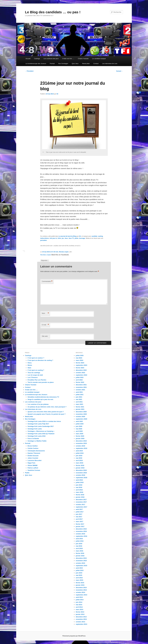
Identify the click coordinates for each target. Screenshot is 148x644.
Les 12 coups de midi (35, 375)
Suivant (120, 71)
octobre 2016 (80, 534)
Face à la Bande (33, 438)
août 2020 (79, 421)
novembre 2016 (81, 531)
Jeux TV (71, 238)
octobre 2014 (80, 592)
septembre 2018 (81, 478)
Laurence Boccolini (35, 460)
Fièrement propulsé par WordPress (74, 636)
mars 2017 (79, 522)
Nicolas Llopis (64, 252)
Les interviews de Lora (110, 64)
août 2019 (79, 451)
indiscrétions (45, 238)
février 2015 (80, 583)
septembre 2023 (81, 365)
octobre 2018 (80, 475)
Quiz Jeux (75, 64)
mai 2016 (79, 546)
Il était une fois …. (68, 59)
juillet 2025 (80, 355)
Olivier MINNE (33, 465)
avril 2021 (79, 402)
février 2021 (80, 407)
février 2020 (80, 436)
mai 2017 (79, 517)
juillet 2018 (80, 482)
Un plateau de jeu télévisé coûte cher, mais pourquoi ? (47, 407)
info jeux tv (53, 238)
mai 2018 (79, 487)
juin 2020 (79, 426)
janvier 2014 (80, 614)
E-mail (45, 325)
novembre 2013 (81, 619)
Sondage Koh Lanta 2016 (37, 436)
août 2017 (79, 509)
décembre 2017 (81, 500)
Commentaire (47, 281)
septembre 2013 (81, 624)
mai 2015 (79, 575)
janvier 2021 (80, 409)
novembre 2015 (81, 561)
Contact (96, 64)
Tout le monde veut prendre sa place (41, 382)
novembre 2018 (81, 473)
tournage (82, 238)
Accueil (28, 59)
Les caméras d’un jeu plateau (38, 404)
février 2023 (80, 368)
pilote (76, 238)
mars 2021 (79, 404)
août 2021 (79, 392)
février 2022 (80, 382)
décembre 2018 (81, 470)
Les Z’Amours (33, 377)
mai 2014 (79, 605)
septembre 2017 (81, 507)
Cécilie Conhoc (33, 448)
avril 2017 (79, 519)
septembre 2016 (81, 536)
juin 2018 (79, 485)
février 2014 (80, 612)
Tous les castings (34, 373)
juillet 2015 (80, 570)
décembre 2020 (81, 412)
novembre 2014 (81, 590)
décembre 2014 (81, 588)
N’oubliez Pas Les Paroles (37, 380)
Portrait (52, 64)
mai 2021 (79, 399)
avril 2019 (79, 460)
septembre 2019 (81, 448)
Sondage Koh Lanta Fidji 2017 (38, 424)
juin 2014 (79, 602)
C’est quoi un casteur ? (36, 358)
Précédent (29, 71)
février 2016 (80, 553)
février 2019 (80, 465)
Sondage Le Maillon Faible (37, 441)
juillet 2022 (80, 377)
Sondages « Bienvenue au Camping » (41, 431)
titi (57, 94)
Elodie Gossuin (33, 456)
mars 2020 (79, 434)
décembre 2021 (81, 385)
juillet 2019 (80, 453)
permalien (44, 240)
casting (100, 236)
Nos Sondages (63, 64)
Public (27, 473)
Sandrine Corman (34, 470)
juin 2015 (79, 573)
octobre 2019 (80, 446)
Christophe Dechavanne (36, 451)
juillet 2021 (80, 395)
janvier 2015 (80, 585)
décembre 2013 (81, 617)
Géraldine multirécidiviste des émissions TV (43, 397)
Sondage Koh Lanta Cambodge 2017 (41, 426)
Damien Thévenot (34, 453)
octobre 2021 (80, 390)
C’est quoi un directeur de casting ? (40, 360)
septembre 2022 (81, 375)
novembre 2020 (81, 414)
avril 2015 (79, 578)
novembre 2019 (81, 443)
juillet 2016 (80, 541)
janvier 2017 (80, 526)
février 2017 (80, 524)
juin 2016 (79, 544)
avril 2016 (79, 548)
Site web (45, 336)
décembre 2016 (81, 529)
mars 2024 (79, 360)
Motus (30, 365)
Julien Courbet (33, 458)
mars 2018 (79, 492)
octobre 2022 (80, 373)
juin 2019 (79, 456)
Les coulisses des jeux (51, 59)
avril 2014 (79, 607)
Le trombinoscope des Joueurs (36, 64)
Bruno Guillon (33, 446)
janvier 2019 (80, 468)
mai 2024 (79, 358)
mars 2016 (79, 551)
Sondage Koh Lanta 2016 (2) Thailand (41, 434)
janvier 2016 (80, 556)
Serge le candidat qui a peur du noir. (41, 399)
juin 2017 (79, 514)
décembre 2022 (81, 370)
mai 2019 (79, 458)
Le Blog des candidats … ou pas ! (53, 12)
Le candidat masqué (99, 59)
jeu (63, 238)
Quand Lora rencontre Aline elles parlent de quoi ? (46, 412)
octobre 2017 (80, 505)
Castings (37, 59)
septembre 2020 (81, 419)
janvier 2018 (80, 497)
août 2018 (79, 480)
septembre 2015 (81, 566)
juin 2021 (79, 397)
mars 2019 (79, 463)
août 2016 (79, 539)
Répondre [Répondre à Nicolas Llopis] (45, 261)
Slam (29, 368)
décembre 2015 (81, 558)
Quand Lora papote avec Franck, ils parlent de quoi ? (47, 414)
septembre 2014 (81, 595)
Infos (59, 238)
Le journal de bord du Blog (67, 236)
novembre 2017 (81, 502)
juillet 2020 (80, 424)
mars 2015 (79, 580)
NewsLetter (86, 64)
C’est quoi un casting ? (36, 370)
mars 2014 (79, 609)
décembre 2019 (81, 441)
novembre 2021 (81, 387)
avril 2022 (79, 380)
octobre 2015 (80, 563)
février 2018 (80, 495)
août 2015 (79, 568)
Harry (30, 363)
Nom (45, 313)
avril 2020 (79, 431)
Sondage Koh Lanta (35, 429)
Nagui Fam (31, 463)
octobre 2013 (80, 622)
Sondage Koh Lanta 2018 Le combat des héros (44, 421)
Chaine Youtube (83, 59)
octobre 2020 (80, 417)
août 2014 (79, 597)
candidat (94, 236)
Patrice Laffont (33, 468)
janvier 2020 (80, 438)
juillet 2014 (80, 600)
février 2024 (80, 363)
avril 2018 (79, 490)
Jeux (66, 238)
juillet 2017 (80, 512)
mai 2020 (79, 429)
